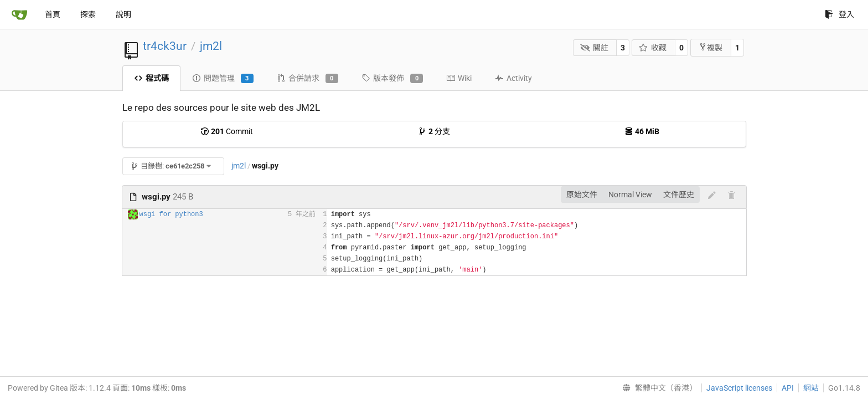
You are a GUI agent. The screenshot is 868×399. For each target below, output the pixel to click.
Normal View (630, 195)
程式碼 (151, 78)
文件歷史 (679, 195)
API (788, 388)
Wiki (459, 78)
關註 (594, 48)
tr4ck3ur (165, 46)
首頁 (53, 14)
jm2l (211, 46)
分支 (434, 131)
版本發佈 (392, 79)
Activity (513, 78)
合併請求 (308, 79)
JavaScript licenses (739, 388)
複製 (711, 47)
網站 (811, 388)
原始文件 (582, 195)
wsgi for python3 (171, 214)
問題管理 (223, 79)
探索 (88, 14)
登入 (839, 14)
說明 (123, 14)
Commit (227, 131)
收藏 (653, 48)
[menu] (657, 388)
